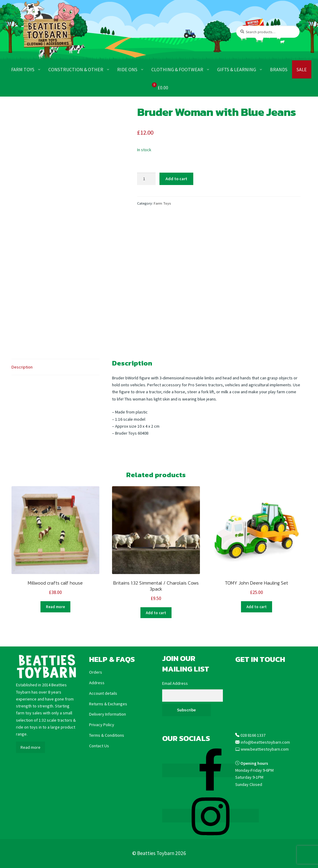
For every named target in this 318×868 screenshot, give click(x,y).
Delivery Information (108, 714)
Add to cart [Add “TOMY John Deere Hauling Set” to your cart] (257, 606)
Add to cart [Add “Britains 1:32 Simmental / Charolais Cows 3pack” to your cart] (156, 613)
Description (22, 367)
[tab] (55, 367)
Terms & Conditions (107, 735)
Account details (103, 693)
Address (97, 682)
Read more (31, 747)
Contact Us (99, 745)
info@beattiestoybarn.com (265, 742)
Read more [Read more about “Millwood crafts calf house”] (55, 606)
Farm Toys (162, 203)
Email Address (175, 683)
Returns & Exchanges (108, 704)
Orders (96, 672)
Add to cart (176, 179)
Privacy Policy (102, 724)
